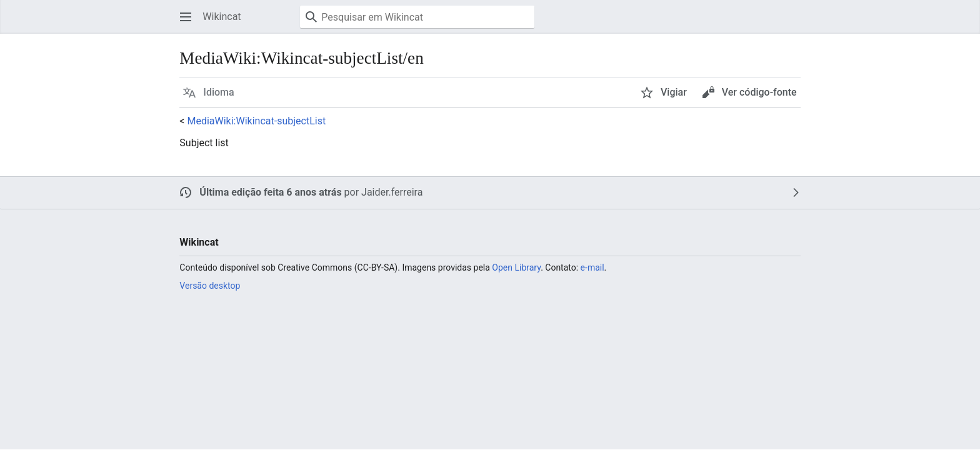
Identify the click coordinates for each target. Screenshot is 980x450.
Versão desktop (210, 286)
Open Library (516, 267)
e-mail (592, 267)
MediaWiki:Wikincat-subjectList (256, 121)
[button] (186, 17)
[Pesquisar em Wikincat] (417, 17)
